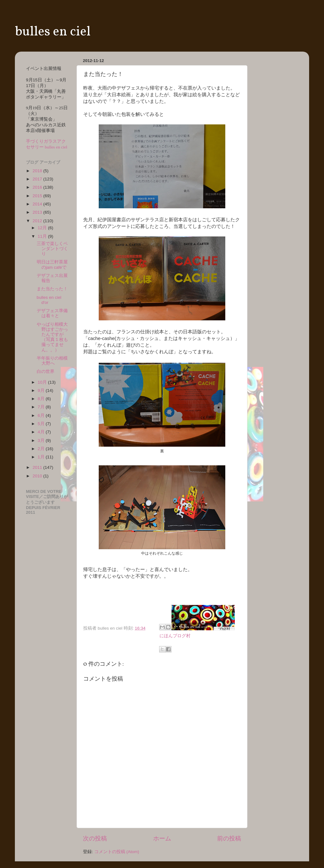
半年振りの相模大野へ (52, 361)
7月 (42, 407)
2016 (38, 187)
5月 (42, 424)
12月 (43, 228)
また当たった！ (52, 289)
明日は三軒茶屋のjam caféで (52, 264)
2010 (38, 476)
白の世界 (46, 371)
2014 (38, 204)
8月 (42, 399)
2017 (38, 179)
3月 (42, 440)
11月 (43, 236)
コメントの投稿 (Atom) (117, 852)
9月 (42, 390)
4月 (42, 432)
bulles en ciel (53, 32)
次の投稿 (95, 838)
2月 (42, 449)
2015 (38, 196)
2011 (38, 467)
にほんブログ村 (175, 636)
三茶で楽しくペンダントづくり (52, 249)
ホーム (162, 838)
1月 (42, 457)
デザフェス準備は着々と (52, 313)
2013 (38, 212)
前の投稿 (229, 838)
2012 (38, 221)
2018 (38, 171)
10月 (43, 382)
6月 (42, 415)
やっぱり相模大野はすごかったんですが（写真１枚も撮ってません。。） (52, 337)
